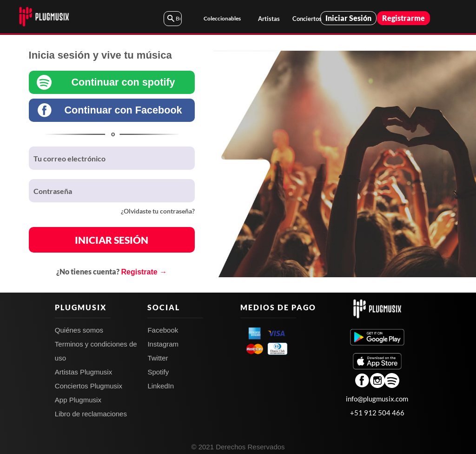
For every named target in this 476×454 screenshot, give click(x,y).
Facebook (163, 330)
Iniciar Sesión (348, 18)
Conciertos (306, 19)
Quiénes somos (79, 330)
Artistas (269, 19)
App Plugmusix (78, 400)
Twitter (158, 358)
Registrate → (144, 272)
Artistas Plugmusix (83, 372)
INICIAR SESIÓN (112, 240)
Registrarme (403, 18)
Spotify (158, 372)
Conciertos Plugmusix (89, 386)
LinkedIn (161, 386)
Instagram (163, 344)
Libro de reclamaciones (91, 414)
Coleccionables (222, 18)
